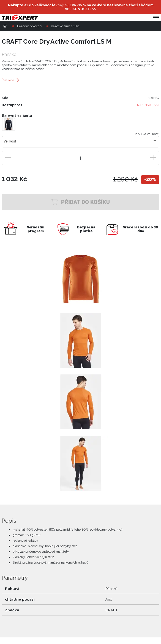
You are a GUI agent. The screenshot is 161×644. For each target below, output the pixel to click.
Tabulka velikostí (147, 134)
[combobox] (80, 143)
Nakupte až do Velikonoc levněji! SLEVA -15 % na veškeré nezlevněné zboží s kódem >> (81, 7)
